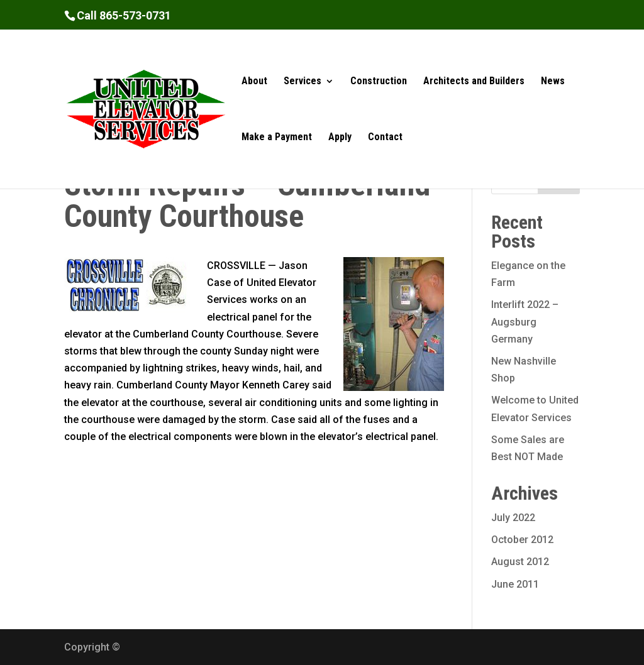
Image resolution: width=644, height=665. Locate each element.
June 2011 (515, 584)
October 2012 (522, 540)
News (553, 82)
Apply (340, 138)
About (254, 82)
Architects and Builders (474, 82)
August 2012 (520, 562)
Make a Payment (277, 138)
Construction (379, 82)
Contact (385, 138)
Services (303, 82)
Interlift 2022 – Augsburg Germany (525, 322)
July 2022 (513, 518)
